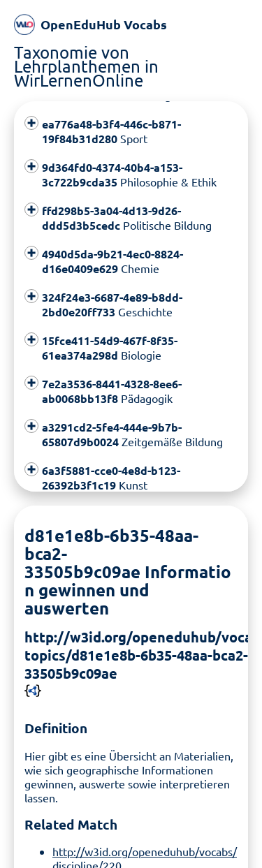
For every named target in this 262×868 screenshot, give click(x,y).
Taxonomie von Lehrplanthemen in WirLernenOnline (86, 66)
